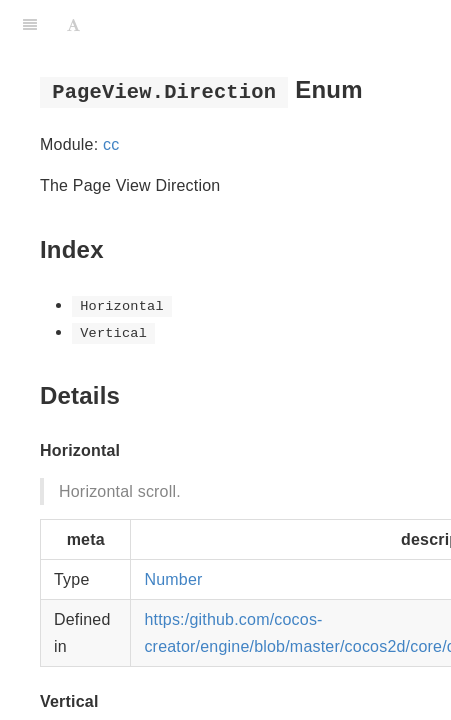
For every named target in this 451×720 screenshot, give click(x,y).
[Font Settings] (73, 25)
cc (111, 144)
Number (173, 579)
